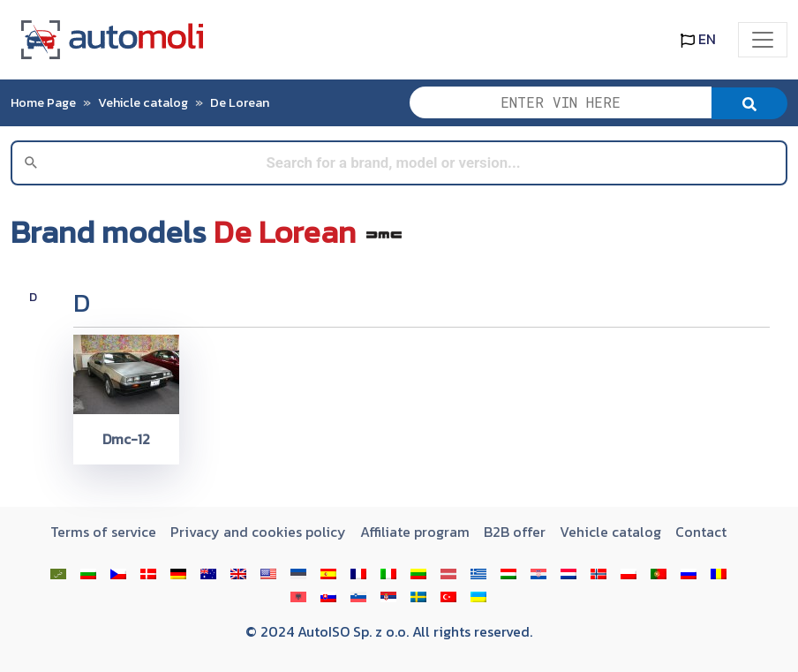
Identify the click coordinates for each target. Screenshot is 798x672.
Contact (701, 532)
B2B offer (515, 532)
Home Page (43, 102)
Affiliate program (415, 532)
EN (698, 39)
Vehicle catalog (143, 102)
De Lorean (240, 102)
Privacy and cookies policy (258, 532)
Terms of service (103, 532)
